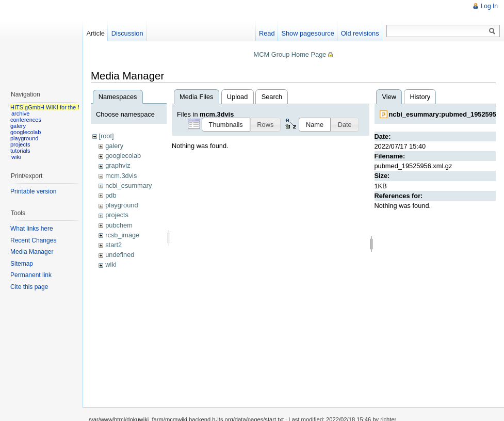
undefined (120, 255)
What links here (32, 229)
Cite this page (29, 287)
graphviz (118, 165)
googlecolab (123, 156)
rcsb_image (122, 235)
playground (121, 205)
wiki (111, 264)
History (420, 97)
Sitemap (22, 264)
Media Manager (32, 252)
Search (272, 97)
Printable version (33, 191)
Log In (489, 6)
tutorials (20, 151)
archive (20, 114)
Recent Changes (33, 240)
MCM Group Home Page (290, 54)
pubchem (119, 225)
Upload (238, 97)
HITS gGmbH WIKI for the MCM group (59, 107)
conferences (26, 120)
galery (114, 146)
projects (117, 215)
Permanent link (31, 275)
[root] (106, 136)
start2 (113, 245)
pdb (111, 195)
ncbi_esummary (128, 185)
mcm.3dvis (121, 176)
